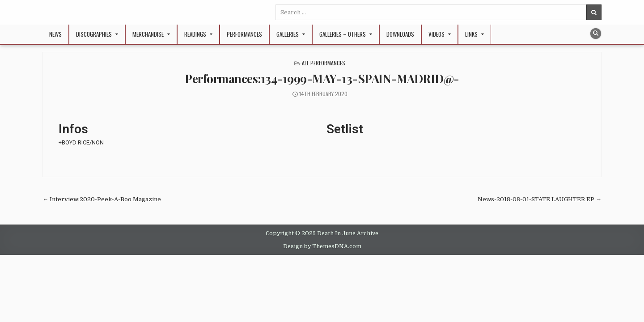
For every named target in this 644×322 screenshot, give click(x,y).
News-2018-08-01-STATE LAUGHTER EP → (540, 199)
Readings (195, 34)
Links (471, 34)
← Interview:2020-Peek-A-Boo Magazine (102, 199)
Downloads (400, 34)
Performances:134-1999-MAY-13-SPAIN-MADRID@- (322, 78)
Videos (436, 34)
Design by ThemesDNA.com (322, 246)
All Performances (324, 63)
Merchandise (148, 34)
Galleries (288, 34)
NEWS (55, 34)
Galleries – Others (343, 34)
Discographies (94, 34)
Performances (244, 34)
